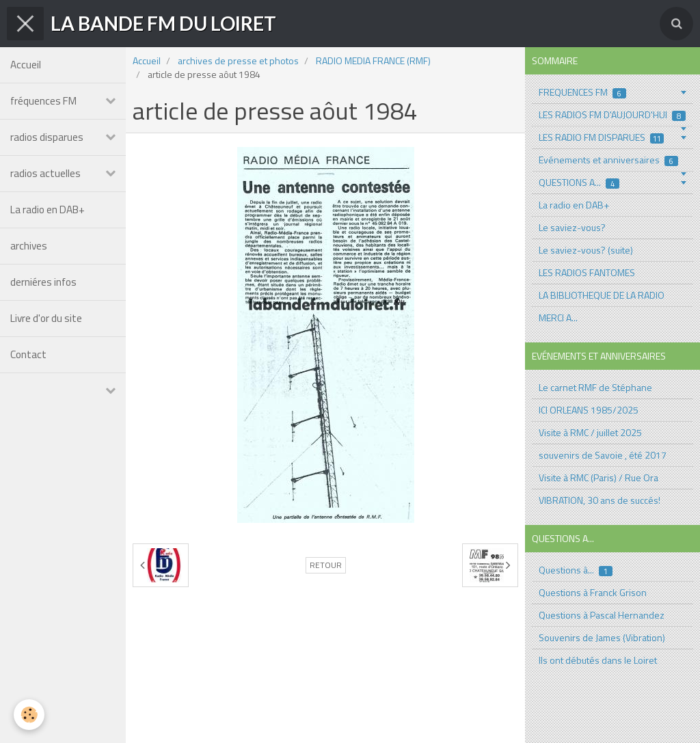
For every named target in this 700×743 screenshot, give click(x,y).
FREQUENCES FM (582, 92)
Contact (28, 354)
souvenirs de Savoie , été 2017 (603, 455)
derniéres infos (43, 282)
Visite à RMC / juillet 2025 (590, 432)
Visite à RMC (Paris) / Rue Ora (598, 477)
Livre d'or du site (46, 318)
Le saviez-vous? (572, 227)
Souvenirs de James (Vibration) (602, 637)
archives (29, 246)
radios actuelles (45, 173)
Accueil (26, 65)
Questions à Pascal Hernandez (602, 615)
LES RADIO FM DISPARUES (601, 137)
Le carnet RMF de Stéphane (595, 387)
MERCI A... (558, 318)
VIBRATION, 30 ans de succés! (600, 500)
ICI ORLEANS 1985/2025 (589, 410)
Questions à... (576, 570)
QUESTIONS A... (579, 182)
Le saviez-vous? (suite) (586, 250)
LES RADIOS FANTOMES (587, 272)
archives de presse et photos (238, 60)
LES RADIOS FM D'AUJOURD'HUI (612, 114)
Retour (326, 565)
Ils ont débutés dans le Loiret (598, 660)
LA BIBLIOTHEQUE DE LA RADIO (602, 295)
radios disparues (47, 137)
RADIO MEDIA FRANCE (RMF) (373, 60)
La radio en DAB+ (48, 210)
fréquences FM (43, 101)
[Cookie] (29, 715)
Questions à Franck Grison (593, 592)
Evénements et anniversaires (608, 160)
